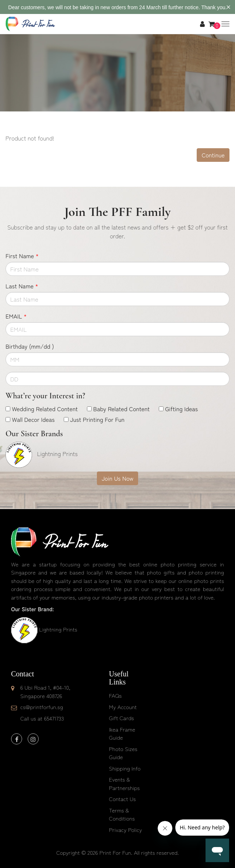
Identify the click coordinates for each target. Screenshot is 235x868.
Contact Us (122, 799)
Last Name (22, 286)
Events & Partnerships (124, 783)
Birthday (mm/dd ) (30, 346)
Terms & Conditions (122, 814)
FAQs (115, 695)
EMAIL (16, 316)
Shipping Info (125, 768)
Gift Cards (122, 718)
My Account (123, 707)
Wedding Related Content (45, 409)
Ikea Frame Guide (122, 733)
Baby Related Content (121, 409)
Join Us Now (117, 478)
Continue (213, 155)
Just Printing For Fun (97, 419)
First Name (22, 256)
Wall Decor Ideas (33, 419)
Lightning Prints (58, 629)
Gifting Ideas (181, 409)
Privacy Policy (126, 830)
